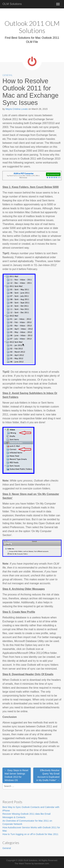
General (8, 75)
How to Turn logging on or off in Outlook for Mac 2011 (30, 834)
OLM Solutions (12, 4)
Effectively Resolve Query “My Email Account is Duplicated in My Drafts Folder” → (48, 775)
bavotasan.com (42, 863)
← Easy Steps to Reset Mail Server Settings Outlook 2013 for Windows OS (16, 775)
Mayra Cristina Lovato (17, 109)
